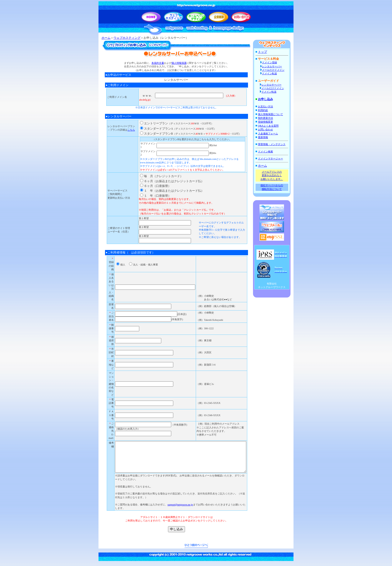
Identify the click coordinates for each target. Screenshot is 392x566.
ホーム (106, 38)
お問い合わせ (268, 129)
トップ (265, 52)
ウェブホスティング (127, 38)
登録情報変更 (268, 122)
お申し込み (268, 99)
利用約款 (265, 110)
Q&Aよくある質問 (271, 126)
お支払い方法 (268, 106)
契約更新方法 (268, 118)
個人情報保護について (273, 114)
